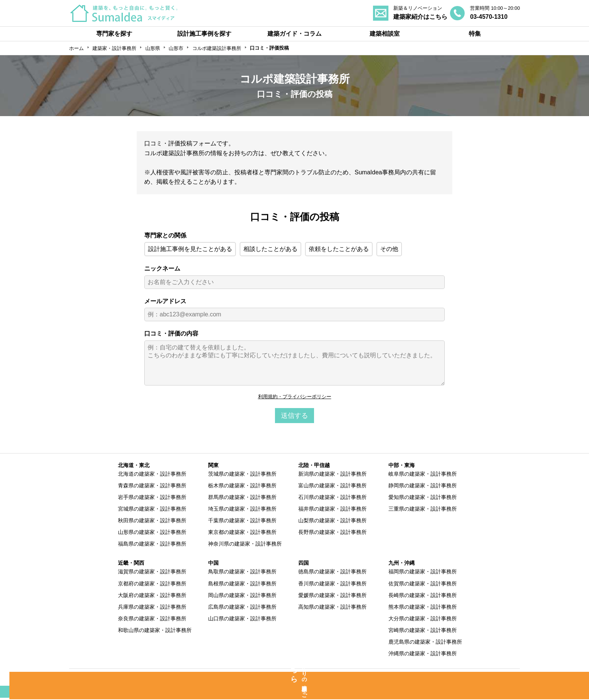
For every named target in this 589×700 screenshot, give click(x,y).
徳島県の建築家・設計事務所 (332, 573)
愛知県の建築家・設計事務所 (423, 498)
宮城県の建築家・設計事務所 (152, 510)
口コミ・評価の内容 (171, 333)
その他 (389, 249)
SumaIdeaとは (130, 678)
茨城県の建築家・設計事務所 (242, 475)
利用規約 (361, 678)
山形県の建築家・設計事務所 (152, 533)
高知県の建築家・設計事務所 (332, 608)
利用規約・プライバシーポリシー (294, 397)
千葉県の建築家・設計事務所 (242, 522)
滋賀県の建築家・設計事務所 (152, 573)
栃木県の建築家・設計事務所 (242, 487)
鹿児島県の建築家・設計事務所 (425, 643)
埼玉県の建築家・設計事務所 (242, 510)
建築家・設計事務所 (114, 48)
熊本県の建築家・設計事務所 (423, 608)
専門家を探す (114, 34)
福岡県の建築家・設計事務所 (423, 573)
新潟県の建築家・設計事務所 (332, 475)
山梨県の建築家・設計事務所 (332, 522)
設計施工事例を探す (204, 34)
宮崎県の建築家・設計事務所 (423, 631)
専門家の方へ (249, 678)
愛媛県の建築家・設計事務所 (332, 596)
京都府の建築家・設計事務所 (152, 584)
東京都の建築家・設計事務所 (242, 533)
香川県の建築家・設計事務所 (332, 584)
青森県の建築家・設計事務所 (152, 487)
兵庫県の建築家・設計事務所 (152, 608)
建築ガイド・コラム (294, 34)
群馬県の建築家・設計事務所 (242, 498)
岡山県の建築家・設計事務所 (242, 596)
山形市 (176, 48)
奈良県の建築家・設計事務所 (152, 620)
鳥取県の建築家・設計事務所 (242, 573)
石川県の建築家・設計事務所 (332, 498)
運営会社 (467, 678)
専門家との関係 (165, 235)
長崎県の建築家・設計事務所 (423, 596)
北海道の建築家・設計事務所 (152, 475)
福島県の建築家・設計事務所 (152, 545)
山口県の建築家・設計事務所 (242, 620)
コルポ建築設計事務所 (217, 48)
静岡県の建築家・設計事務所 (423, 487)
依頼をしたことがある (339, 249)
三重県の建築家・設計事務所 (423, 510)
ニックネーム (162, 268)
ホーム (76, 48)
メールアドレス (165, 301)
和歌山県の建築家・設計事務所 (155, 631)
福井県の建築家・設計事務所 (332, 510)
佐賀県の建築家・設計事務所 (423, 584)
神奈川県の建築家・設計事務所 (245, 545)
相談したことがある (270, 249)
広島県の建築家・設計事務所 (242, 608)
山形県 (153, 48)
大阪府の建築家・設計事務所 (152, 596)
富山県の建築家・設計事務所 (332, 487)
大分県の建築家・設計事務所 (423, 620)
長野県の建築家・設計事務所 (332, 533)
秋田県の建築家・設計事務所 (152, 522)
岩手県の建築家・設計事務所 (152, 498)
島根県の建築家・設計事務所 (242, 584)
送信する (294, 417)
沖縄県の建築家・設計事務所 (423, 655)
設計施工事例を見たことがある (190, 249)
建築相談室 (385, 34)
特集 (475, 34)
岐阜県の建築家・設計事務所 (423, 475)
